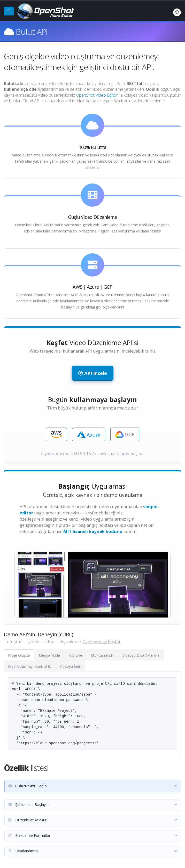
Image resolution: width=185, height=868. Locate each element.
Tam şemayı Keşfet (101, 642)
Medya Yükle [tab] (49, 655)
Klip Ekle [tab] (75, 655)
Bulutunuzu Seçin (27, 786)
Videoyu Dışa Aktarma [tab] (141, 655)
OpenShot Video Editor (97, 95)
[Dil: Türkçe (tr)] (177, 12)
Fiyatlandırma (23, 851)
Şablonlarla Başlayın (28, 804)
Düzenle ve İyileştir (27, 820)
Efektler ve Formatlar (29, 835)
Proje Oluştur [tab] (19, 655)
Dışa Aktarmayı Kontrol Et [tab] (30, 666)
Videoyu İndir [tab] (70, 666)
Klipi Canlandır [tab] (102, 655)
